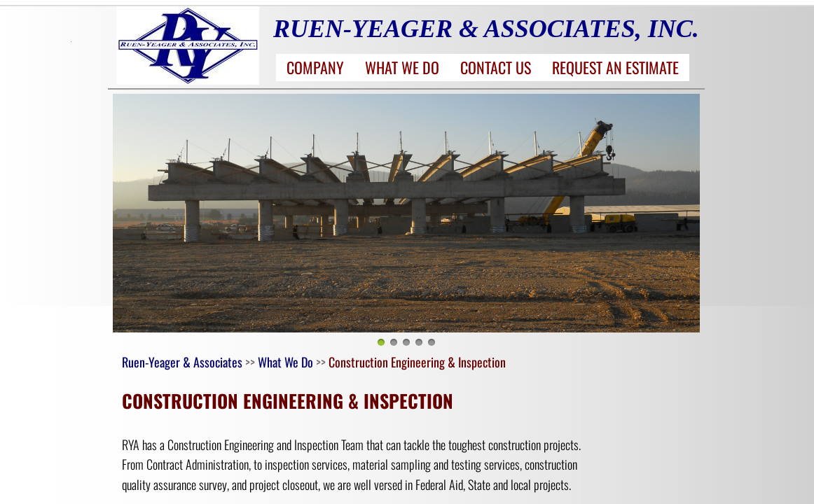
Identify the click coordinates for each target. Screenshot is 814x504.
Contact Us (496, 67)
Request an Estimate (615, 67)
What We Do (402, 67)
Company (315, 67)
